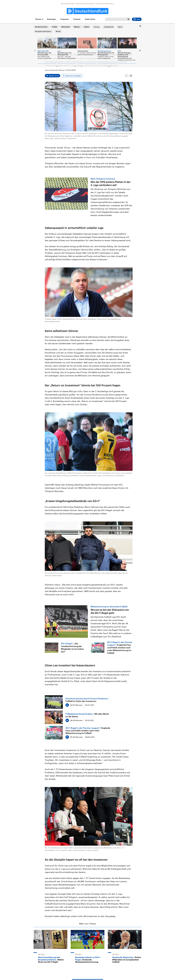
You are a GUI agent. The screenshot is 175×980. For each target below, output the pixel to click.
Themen (38, 19)
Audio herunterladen (73, 76)
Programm (65, 19)
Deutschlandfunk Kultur (86, 4)
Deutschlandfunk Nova (105, 4)
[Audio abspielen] (52, 76)
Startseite (37, 27)
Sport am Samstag (50, 27)
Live (137, 19)
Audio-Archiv (90, 19)
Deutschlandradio (68, 4)
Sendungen (51, 19)
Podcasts (77, 19)
